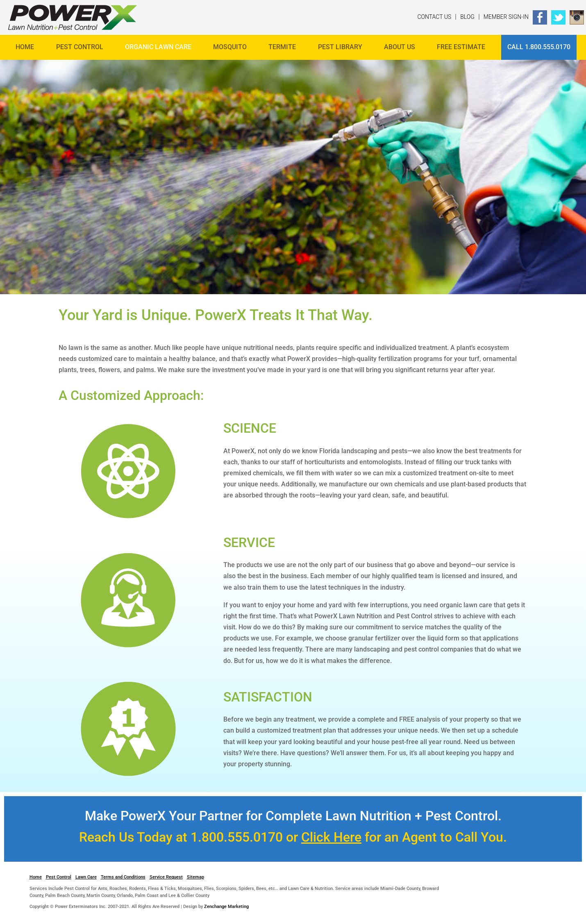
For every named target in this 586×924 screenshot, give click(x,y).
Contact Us (434, 17)
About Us (400, 47)
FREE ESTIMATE (461, 47)
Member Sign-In (506, 17)
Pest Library (340, 47)
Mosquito (230, 47)
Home (25, 47)
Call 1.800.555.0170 (539, 47)
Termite (282, 47)
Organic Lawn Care (158, 47)
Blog (467, 17)
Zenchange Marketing (226, 907)
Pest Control (80, 47)
